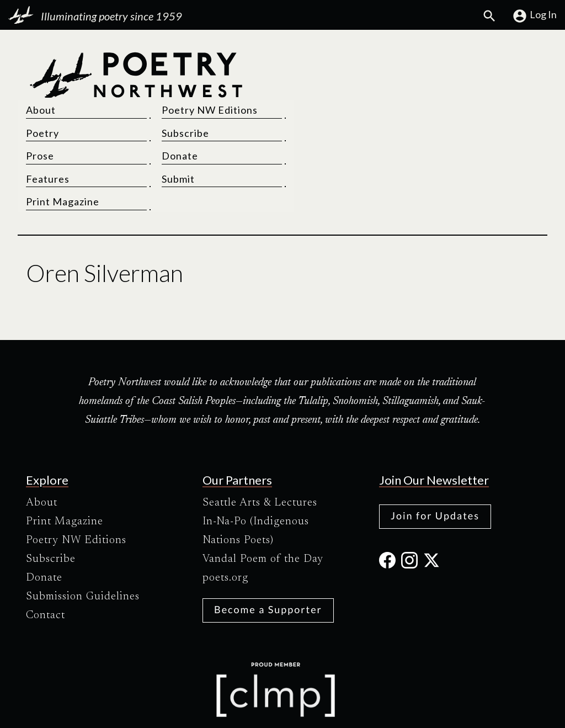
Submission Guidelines (83, 549)
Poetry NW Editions (468, 62)
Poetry (307, 85)
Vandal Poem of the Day (263, 511)
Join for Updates (435, 467)
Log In (534, 16)
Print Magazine (327, 153)
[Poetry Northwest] (136, 108)
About (306, 62)
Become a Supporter (268, 561)
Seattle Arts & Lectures (260, 455)
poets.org (225, 530)
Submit (437, 131)
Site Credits (375, 710)
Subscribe (444, 85)
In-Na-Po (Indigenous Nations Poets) (256, 483)
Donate (439, 108)
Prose (305, 108)
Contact (46, 567)
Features (313, 131)
